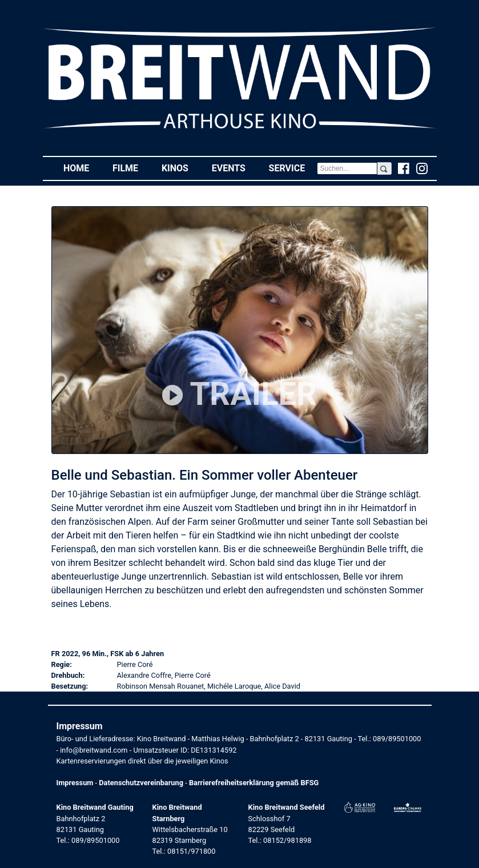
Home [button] (82, 168)
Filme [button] (131, 168)
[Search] (347, 168)
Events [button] (235, 168)
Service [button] (293, 168)
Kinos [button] (181, 168)
